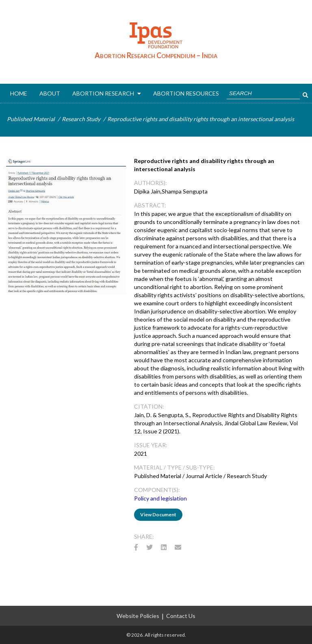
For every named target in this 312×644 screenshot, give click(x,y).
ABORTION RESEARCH (107, 93)
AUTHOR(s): (151, 183)
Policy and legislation (160, 498)
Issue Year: (151, 445)
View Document (158, 515)
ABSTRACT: (150, 205)
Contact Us (181, 616)
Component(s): (157, 490)
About (50, 93)
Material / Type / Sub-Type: (174, 467)
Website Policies (138, 616)
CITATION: (149, 406)
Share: (144, 536)
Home (19, 93)
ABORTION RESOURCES (186, 93)
